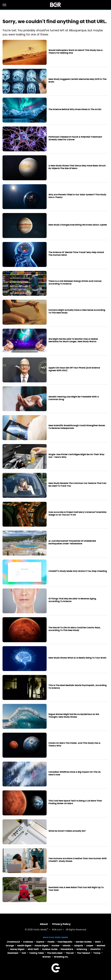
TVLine (97, 953)
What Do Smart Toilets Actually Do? (67, 831)
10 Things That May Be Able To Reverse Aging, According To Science (73, 600)
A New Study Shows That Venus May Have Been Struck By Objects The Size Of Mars (77, 167)
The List (70, 953)
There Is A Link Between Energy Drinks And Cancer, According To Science (75, 283)
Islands (67, 946)
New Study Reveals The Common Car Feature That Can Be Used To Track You (77, 485)
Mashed (101, 946)
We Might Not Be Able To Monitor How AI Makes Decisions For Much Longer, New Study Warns (73, 340)
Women (47, 957)
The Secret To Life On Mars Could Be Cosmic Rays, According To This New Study (75, 629)
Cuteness (28, 942)
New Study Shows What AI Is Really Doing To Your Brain (77, 658)
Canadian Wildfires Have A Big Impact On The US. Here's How (75, 773)
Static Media (40, 930)
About (44, 924)
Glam (98, 942)
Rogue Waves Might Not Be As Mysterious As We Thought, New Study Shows (74, 716)
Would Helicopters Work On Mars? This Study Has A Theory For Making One (76, 52)
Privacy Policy (61, 924)
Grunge (10, 946)
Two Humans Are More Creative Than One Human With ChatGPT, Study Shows (78, 860)
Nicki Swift (33, 949)
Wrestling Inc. (61, 957)
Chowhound (13, 942)
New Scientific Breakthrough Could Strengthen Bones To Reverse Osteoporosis (77, 427)
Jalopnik (78, 946)
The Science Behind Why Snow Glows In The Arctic (75, 109)
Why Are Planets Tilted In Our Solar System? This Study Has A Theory (77, 196)
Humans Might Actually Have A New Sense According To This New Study (77, 311)
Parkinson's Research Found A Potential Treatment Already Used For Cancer (75, 138)
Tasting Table (37, 953)
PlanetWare (67, 949)
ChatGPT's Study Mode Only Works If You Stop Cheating (78, 571)
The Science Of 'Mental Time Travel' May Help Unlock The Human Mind (76, 254)
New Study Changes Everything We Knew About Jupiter (78, 225)
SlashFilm (96, 949)
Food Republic (65, 942)
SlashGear (13, 953)
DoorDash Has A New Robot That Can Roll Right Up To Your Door (76, 889)
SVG (24, 953)
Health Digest (24, 946)
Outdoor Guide (50, 949)
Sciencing (82, 949)
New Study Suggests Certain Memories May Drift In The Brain (77, 81)
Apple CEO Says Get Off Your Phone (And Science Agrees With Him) (74, 369)
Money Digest (17, 949)
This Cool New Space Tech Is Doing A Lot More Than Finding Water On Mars (75, 802)
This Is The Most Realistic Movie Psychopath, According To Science (78, 687)
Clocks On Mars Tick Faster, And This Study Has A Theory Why (74, 744)
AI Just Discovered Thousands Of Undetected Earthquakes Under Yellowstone (72, 542)
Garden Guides (84, 942)
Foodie (51, 942)
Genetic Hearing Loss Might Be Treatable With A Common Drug (74, 398)
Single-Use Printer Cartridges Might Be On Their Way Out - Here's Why (76, 456)
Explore (40, 942)
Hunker (56, 946)
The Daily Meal (55, 953)
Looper (90, 946)
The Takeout (84, 953)
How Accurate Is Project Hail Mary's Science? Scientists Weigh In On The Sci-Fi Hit (77, 514)
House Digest (41, 946)
